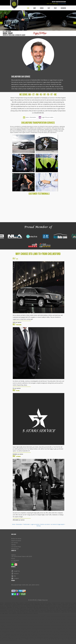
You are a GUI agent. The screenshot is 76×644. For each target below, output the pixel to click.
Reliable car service (18, 454)
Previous (2, 23)
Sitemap (39, 526)
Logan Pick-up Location (46, 117)
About (35, 8)
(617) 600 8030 (62, 4)
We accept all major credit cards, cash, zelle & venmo (25, 585)
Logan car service (35, 524)
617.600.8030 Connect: (15, 561)
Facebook (15, 573)
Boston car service (45, 524)
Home (28, 8)
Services (42, 8)
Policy (55, 8)
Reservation (63, 8)
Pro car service (17, 388)
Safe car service (17, 322)
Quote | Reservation (29, 117)
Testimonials (26, 524)
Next (74, 23)
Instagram (15, 578)
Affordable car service (19, 520)
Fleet (49, 8)
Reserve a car (15, 549)
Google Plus (16, 571)
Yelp (14, 576)
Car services (15, 543)
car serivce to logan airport (58, 524)
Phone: (13, 558)
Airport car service (16, 541)
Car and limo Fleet (16, 547)
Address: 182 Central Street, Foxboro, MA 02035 (22, 556)
